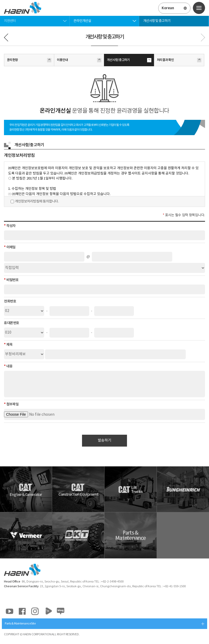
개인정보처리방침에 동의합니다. (37, 202)
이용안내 (79, 60)
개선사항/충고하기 (129, 60)
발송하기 (105, 441)
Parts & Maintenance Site (20, 624)
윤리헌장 (29, 60)
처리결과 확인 (179, 60)
